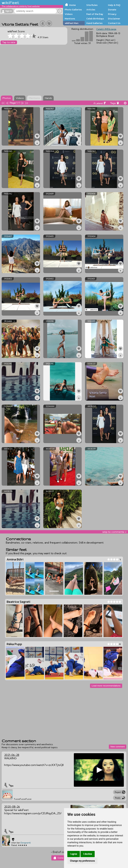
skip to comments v (114, 532)
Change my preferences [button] (82, 861)
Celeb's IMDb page (106, 29)
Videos (69, 14)
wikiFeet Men (71, 23)
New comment (118, 747)
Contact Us (114, 23)
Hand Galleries (94, 23)
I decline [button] (88, 854)
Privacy (112, 14)
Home (72, 5)
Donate (112, 10)
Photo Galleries (73, 10)
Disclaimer (114, 19)
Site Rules (92, 5)
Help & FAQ (114, 5)
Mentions (70, 19)
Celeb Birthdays (95, 19)
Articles (91, 10)
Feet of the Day (95, 14)
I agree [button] (74, 854)
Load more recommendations (106, 686)
